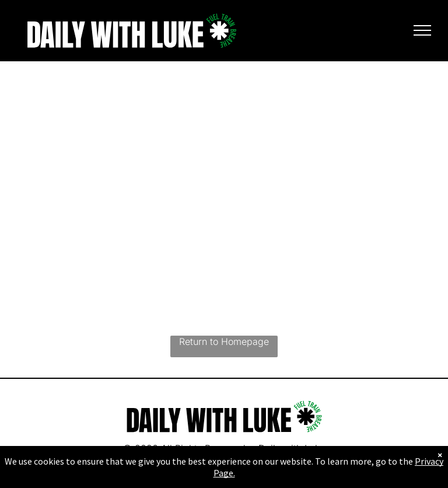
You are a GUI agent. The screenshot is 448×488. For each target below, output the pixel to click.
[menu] (422, 30)
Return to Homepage (224, 341)
